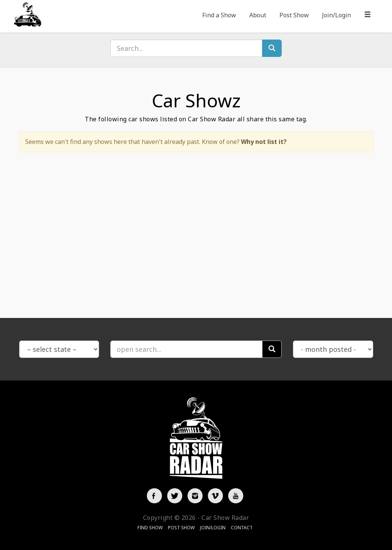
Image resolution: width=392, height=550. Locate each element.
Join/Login (336, 15)
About (258, 15)
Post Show (294, 15)
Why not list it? (264, 142)
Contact (242, 528)
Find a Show (219, 15)
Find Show (150, 528)
